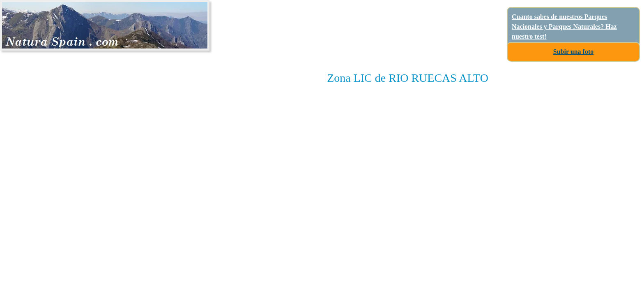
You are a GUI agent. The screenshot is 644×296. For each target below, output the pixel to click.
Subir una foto (573, 52)
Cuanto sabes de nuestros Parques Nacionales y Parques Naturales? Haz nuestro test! (564, 27)
